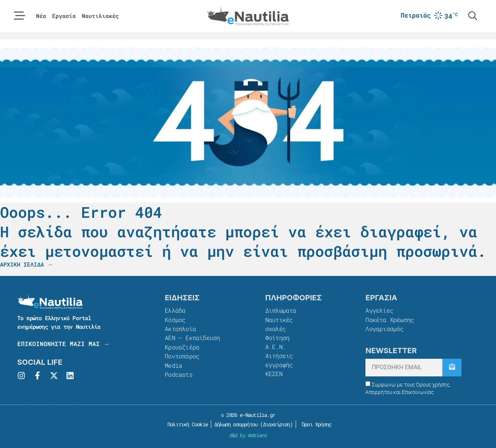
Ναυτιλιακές (100, 16)
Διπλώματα (281, 310)
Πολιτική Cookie (186, 424)
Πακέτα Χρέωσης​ (390, 319)
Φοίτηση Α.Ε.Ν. (277, 342)
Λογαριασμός (384, 328)
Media (173, 364)
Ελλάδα (175, 310)
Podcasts (179, 373)
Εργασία (64, 16)
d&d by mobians (248, 435)
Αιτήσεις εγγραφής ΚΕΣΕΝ (279, 364)
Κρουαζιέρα (182, 346)
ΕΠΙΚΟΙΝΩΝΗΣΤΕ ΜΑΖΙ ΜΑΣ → (63, 344)
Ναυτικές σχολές (279, 324)
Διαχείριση (277, 424)
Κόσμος (175, 319)
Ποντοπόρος (182, 355)
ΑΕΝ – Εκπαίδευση (192, 337)
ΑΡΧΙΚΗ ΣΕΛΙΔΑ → (26, 264)
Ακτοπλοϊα (180, 328)
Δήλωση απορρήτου (236, 424)
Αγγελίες (379, 310)
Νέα (41, 16)
